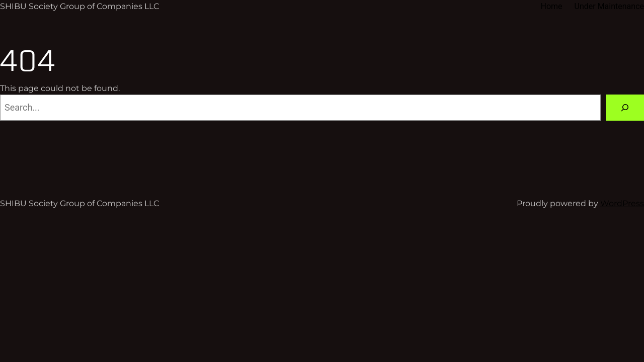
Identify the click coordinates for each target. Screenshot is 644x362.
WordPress (622, 203)
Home (551, 6)
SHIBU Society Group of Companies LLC (79, 6)
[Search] (625, 108)
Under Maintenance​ (609, 6)
